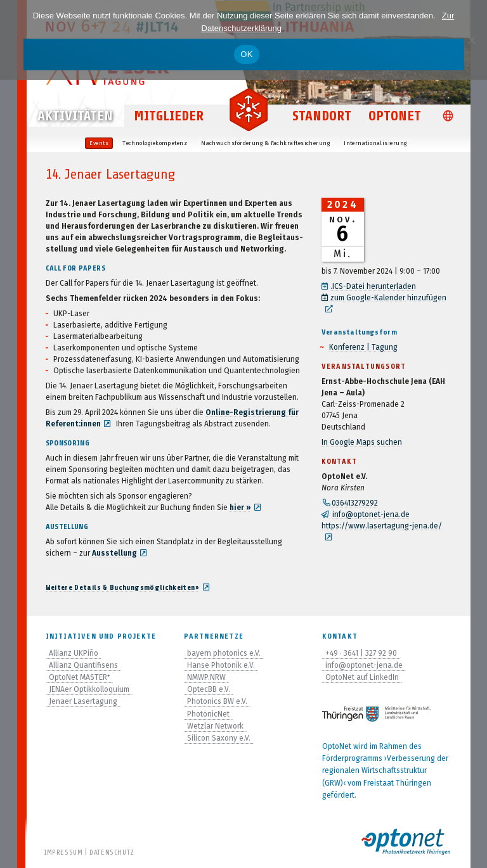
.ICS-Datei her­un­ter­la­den (374, 286)
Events (99, 143)
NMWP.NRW (206, 677)
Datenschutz (112, 852)
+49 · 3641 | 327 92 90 (361, 653)
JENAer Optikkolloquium (89, 689)
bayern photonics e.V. (224, 653)
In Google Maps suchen (362, 442)
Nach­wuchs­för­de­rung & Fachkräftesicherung (265, 143)
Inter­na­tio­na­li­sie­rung (375, 143)
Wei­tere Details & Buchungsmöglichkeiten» (122, 587)
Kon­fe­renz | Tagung (363, 347)
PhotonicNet (208, 714)
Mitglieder (169, 117)
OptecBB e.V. (209, 689)
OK (246, 54)
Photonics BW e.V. (217, 701)
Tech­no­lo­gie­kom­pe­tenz (155, 143)
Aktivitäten (75, 117)
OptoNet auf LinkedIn (362, 677)
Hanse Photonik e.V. (221, 665)
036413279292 (355, 503)
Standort (322, 117)
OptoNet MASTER (80, 677)
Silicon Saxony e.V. (219, 738)
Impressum (63, 852)
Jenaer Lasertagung (83, 701)
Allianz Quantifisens (83, 665)
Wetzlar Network (215, 726)
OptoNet (395, 117)
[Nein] (471, 40)
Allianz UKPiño (74, 653)
